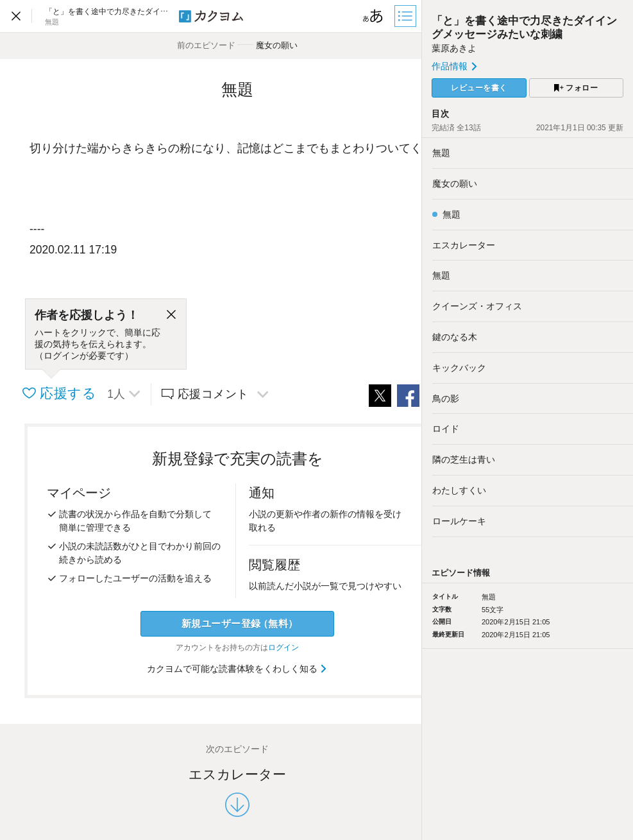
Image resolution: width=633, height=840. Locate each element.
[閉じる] (171, 315)
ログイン (283, 647)
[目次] (407, 16)
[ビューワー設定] (373, 16)
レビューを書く (479, 88)
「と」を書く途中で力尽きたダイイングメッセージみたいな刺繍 (524, 27)
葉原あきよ (454, 48)
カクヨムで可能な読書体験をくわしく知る (238, 669)
